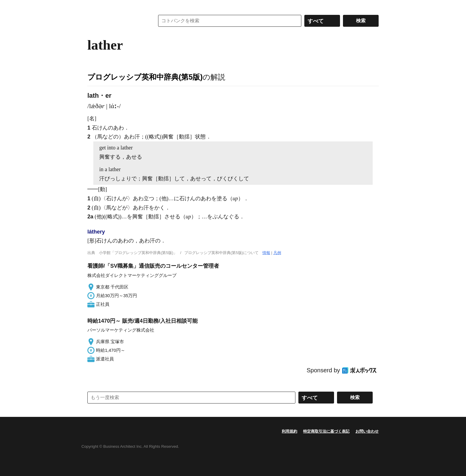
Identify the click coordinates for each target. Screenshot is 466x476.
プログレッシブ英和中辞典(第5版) (145, 77)
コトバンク (117, 21)
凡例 (277, 253)
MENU (93, 6)
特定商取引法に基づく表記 (326, 431)
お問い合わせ (367, 431)
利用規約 (289, 431)
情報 (266, 253)
